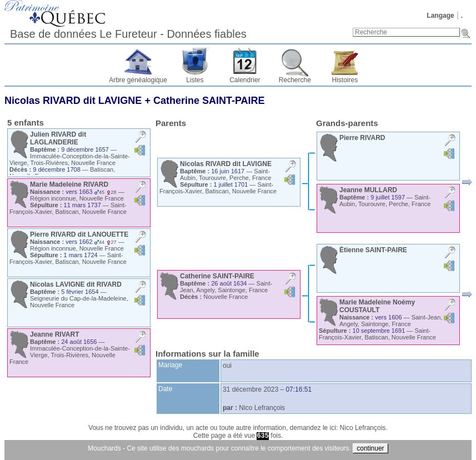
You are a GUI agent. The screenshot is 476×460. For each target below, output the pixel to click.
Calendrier (245, 80)
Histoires (345, 80)
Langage (440, 16)
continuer (370, 448)
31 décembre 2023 (250, 389)
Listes (195, 80)
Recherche (295, 80)
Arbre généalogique (138, 80)
